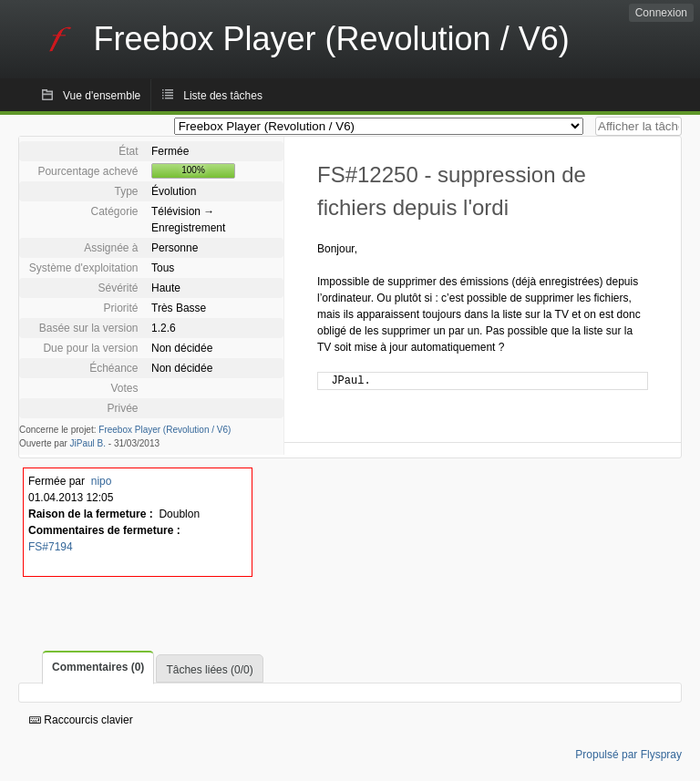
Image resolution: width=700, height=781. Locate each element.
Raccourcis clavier (81, 720)
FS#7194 (51, 547)
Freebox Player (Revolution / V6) (165, 430)
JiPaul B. (88, 443)
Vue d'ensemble (102, 96)
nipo (102, 481)
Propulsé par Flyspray (628, 755)
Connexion (661, 13)
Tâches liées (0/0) (209, 670)
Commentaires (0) (98, 667)
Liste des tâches (223, 96)
